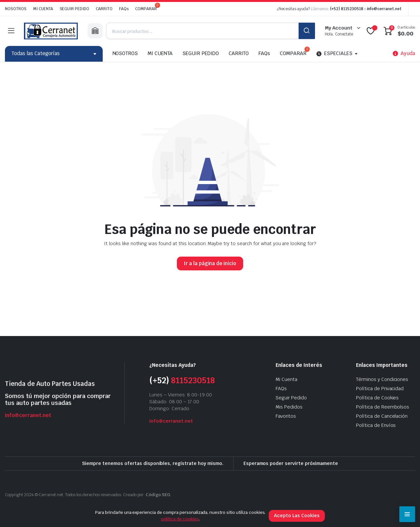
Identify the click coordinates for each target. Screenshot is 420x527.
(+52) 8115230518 (347, 9)
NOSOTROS (16, 9)
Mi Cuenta (286, 379)
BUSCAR (307, 31)
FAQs (124, 9)
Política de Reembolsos (383, 407)
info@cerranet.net (385, 9)
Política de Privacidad (380, 389)
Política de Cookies (377, 398)
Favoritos (286, 416)
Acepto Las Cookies (297, 516)
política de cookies (180, 519)
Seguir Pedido (291, 398)
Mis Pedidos (289, 407)
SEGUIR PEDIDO (75, 9)
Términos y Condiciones (382, 379)
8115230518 (193, 380)
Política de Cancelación (382, 416)
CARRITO (104, 9)
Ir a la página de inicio (210, 263)
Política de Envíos (376, 425)
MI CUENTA (43, 9)
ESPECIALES (334, 54)
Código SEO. (158, 495)
